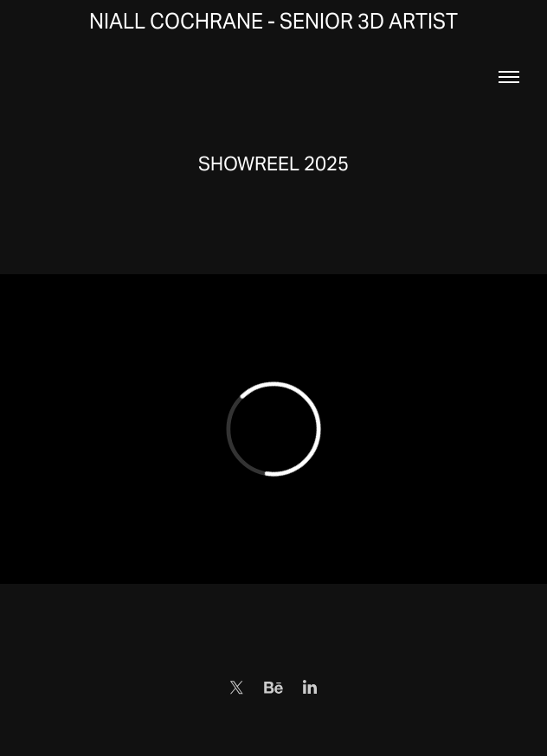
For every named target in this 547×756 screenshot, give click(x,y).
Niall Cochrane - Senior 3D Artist (273, 21)
